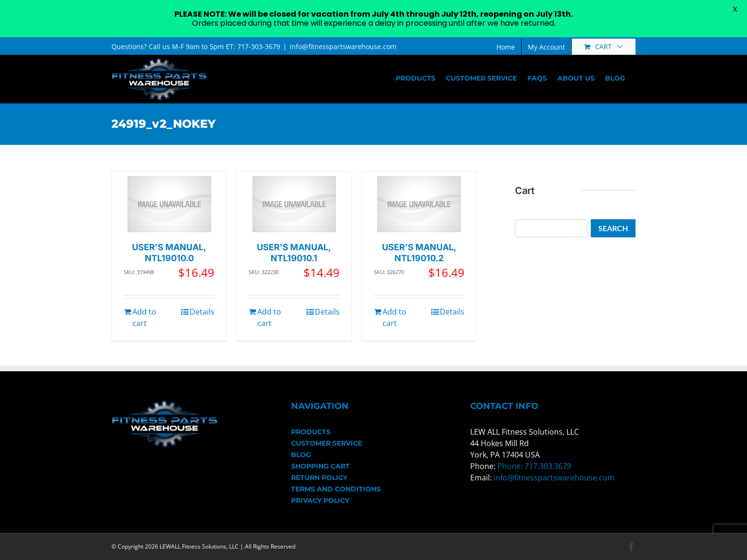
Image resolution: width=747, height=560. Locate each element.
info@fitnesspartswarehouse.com (343, 46)
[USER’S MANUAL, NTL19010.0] (169, 204)
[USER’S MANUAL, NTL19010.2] (419, 204)
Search (613, 228)
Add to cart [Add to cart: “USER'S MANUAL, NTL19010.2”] (394, 317)
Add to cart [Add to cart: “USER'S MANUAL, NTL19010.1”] (269, 317)
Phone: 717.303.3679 (534, 466)
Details (202, 312)
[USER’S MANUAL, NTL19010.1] (294, 204)
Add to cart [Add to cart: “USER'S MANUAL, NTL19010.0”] (144, 317)
